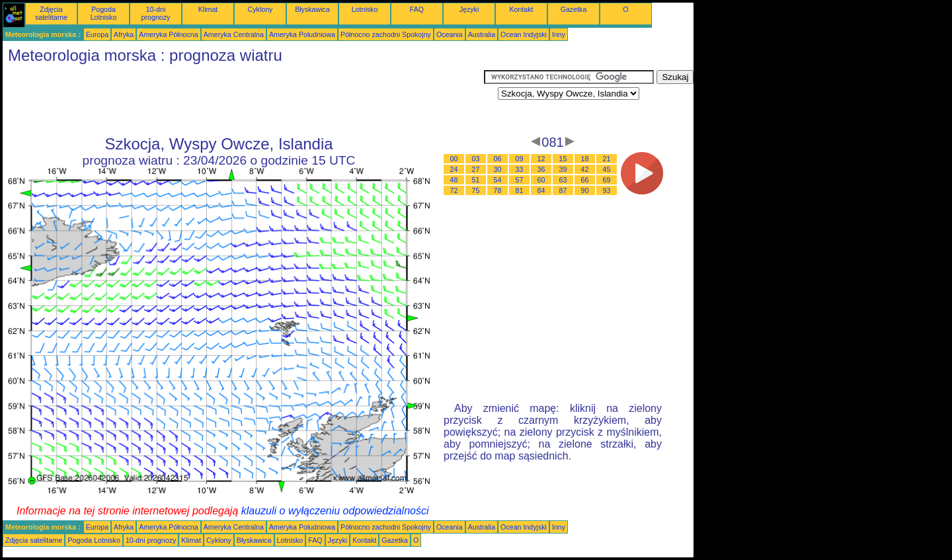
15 (563, 159)
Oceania (450, 34)
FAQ (417, 9)
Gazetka (574, 9)
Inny (559, 34)
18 (585, 159)
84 (541, 190)
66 (585, 180)
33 (520, 169)
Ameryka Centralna (234, 34)
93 (607, 190)
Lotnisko (365, 9)
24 (454, 169)
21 (607, 159)
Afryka (124, 34)
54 (498, 180)
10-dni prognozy (156, 13)
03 (476, 159)
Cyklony (260, 9)
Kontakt (521, 9)
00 (454, 159)
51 (476, 180)
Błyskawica (312, 9)
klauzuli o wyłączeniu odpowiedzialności (335, 511)
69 (607, 180)
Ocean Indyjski (524, 34)
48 (454, 180)
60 (541, 180)
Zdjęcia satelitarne (51, 13)
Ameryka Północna (168, 34)
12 (541, 159)
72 (454, 190)
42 (585, 169)
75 (476, 190)
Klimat (208, 9)
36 (541, 169)
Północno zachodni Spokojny (386, 34)
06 (498, 159)
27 (476, 169)
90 (585, 190)
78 (498, 190)
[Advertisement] (243, 100)
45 (607, 169)
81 (520, 190)
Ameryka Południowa (302, 34)
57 (520, 180)
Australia (482, 34)
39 (563, 169)
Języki (469, 9)
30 (498, 169)
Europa (97, 34)
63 (563, 180)
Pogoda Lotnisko (104, 13)
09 (520, 159)
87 (563, 190)
